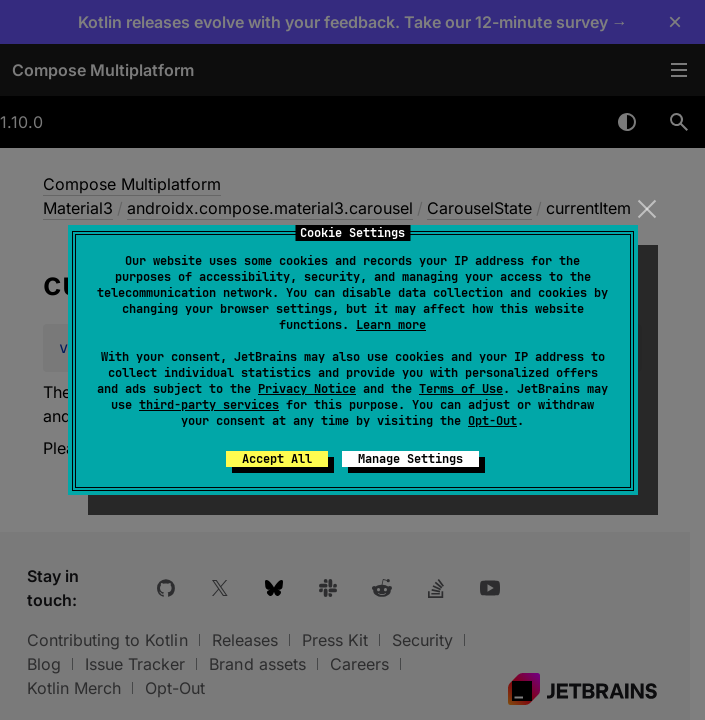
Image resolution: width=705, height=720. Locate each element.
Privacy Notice (307, 389)
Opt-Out (492, 421)
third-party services (209, 405)
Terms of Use (461, 389)
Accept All (277, 459)
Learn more (391, 325)
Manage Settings (410, 459)
